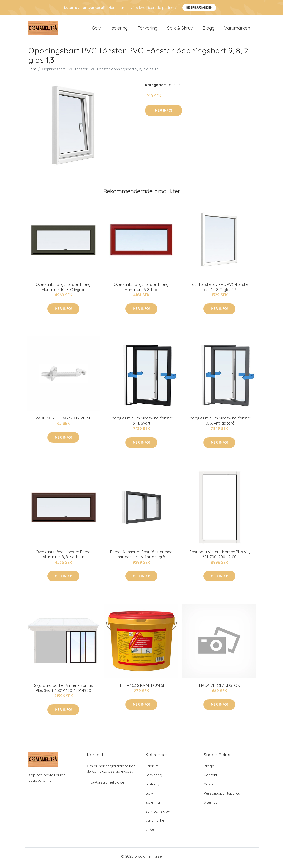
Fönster (174, 88)
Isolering (119, 30)
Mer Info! (164, 114)
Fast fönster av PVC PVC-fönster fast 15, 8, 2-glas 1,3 (220, 290)
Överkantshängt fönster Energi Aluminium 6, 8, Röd (141, 290)
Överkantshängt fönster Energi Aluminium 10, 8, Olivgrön (63, 290)
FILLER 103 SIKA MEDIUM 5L (141, 689)
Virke (150, 833)
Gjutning (152, 788)
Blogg (209, 30)
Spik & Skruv (180, 30)
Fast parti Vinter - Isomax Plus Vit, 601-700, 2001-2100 (220, 558)
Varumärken (237, 30)
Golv (96, 30)
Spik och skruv (158, 815)
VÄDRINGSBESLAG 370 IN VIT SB (63, 421)
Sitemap (211, 806)
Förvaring (147, 30)
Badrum (152, 769)
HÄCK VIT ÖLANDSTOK (220, 689)
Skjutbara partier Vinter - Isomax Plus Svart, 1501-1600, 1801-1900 (63, 691)
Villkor (209, 788)
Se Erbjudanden (199, 7)
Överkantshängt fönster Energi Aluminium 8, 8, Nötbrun (63, 558)
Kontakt (210, 779)
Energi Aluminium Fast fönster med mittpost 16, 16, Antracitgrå (141, 558)
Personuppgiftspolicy (222, 797)
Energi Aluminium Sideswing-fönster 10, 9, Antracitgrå (220, 424)
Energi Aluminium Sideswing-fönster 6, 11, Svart (141, 424)
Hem (32, 72)
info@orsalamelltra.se (106, 786)
